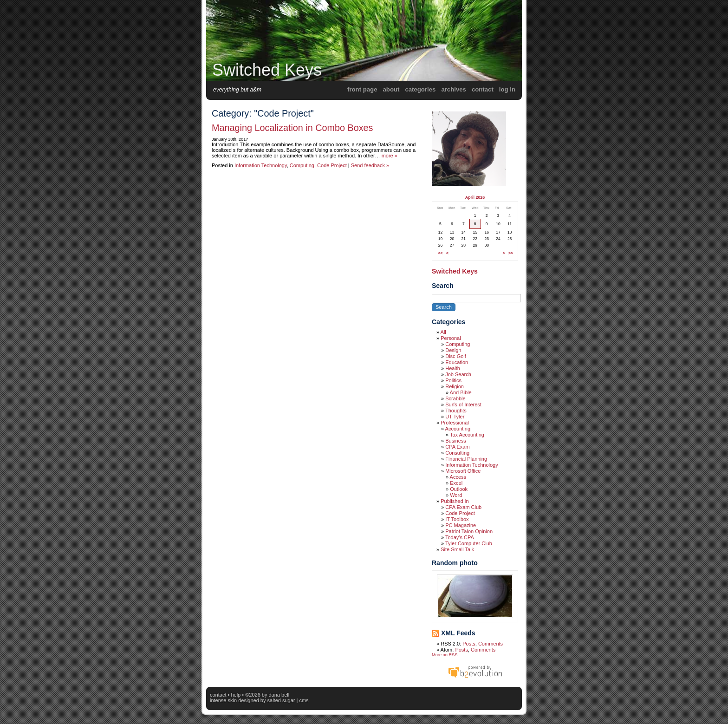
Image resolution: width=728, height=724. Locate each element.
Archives (454, 89)
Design (453, 350)
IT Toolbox (457, 519)
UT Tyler (455, 417)
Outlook (459, 489)
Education (457, 362)
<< (440, 253)
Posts (469, 644)
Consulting (457, 453)
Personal (451, 338)
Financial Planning (466, 459)
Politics (453, 380)
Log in (507, 89)
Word (456, 495)
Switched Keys (267, 70)
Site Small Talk (457, 549)
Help (236, 695)
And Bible (461, 392)
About (391, 89)
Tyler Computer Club (469, 543)
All (443, 332)
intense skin (223, 700)
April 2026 (475, 197)
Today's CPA (460, 537)
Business (456, 441)
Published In (455, 501)
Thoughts (456, 411)
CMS (304, 700)
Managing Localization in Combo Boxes (292, 128)
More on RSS (445, 655)
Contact (483, 89)
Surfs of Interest (463, 404)
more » (390, 156)
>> (511, 253)
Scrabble (455, 398)
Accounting (458, 429)
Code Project (332, 165)
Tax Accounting (467, 435)
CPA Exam (457, 447)
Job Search (458, 374)
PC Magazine (461, 525)
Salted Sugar (281, 700)
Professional (455, 423)
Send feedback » (370, 165)
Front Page (362, 89)
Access (458, 477)
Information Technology (261, 165)
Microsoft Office (463, 471)
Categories (420, 89)
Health (453, 368)
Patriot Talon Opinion (469, 531)
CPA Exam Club (463, 507)
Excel (456, 483)
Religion (455, 386)
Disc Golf (456, 356)
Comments (491, 644)
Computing (302, 165)
